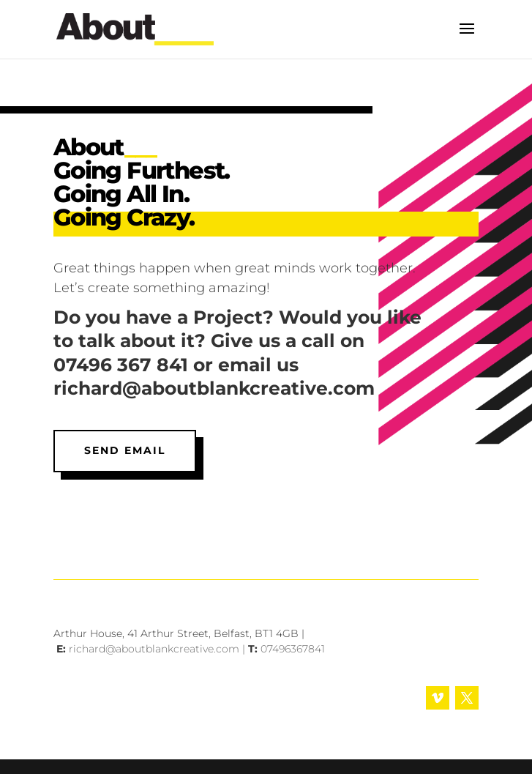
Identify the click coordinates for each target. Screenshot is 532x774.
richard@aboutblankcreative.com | (158, 649)
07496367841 (293, 649)
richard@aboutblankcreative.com (214, 388)
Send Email (125, 450)
